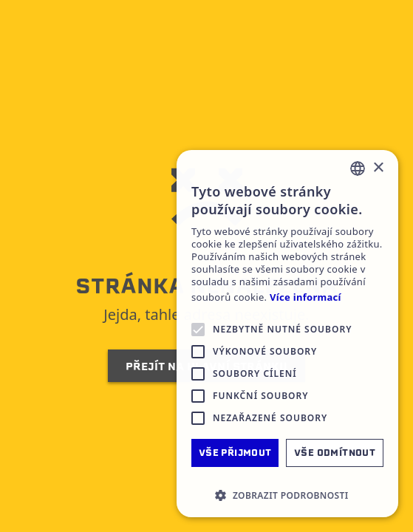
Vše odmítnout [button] (335, 453)
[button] (287, 495)
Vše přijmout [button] (235, 453)
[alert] (287, 334)
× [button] (378, 168)
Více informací (306, 297)
